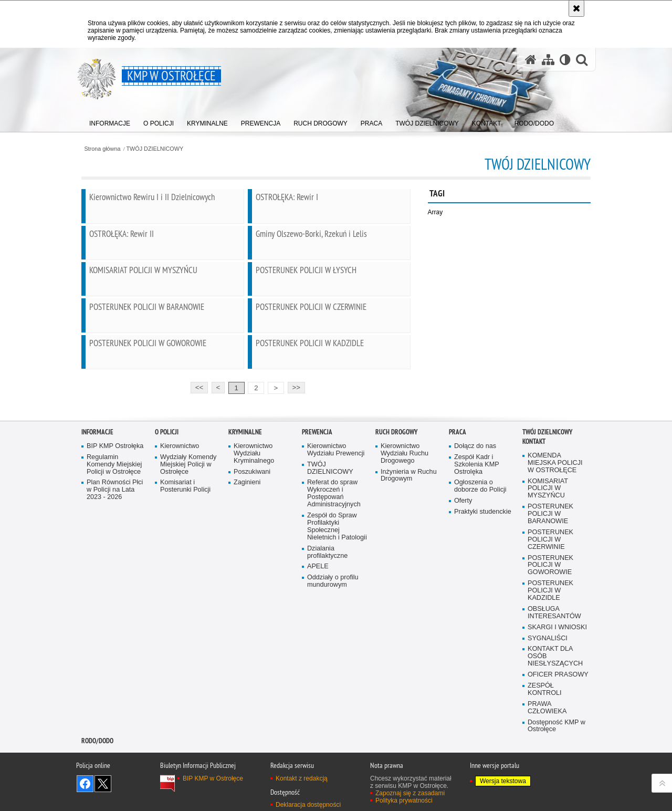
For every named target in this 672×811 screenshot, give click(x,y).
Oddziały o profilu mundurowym (333, 685)
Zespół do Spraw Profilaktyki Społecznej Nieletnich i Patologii (337, 631)
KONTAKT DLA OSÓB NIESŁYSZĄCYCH (555, 760)
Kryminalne (245, 536)
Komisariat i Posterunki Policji (185, 590)
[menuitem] (110, 121)
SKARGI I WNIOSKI (557, 731)
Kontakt (534, 545)
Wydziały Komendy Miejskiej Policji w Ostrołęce (188, 569)
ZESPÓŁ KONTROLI (545, 793)
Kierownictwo (180, 550)
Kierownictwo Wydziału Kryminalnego (254, 558)
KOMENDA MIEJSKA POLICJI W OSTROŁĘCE (555, 567)
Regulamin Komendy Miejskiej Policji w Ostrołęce (114, 569)
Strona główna (102, 149)
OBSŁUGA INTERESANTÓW (554, 717)
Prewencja (317, 536)
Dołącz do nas (475, 550)
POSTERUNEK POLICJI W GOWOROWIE (550, 669)
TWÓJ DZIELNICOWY (155, 149)
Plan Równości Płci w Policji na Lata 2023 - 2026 (115, 594)
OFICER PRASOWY (558, 779)
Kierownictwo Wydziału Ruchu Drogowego (405, 558)
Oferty (463, 605)
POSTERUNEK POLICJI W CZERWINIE (550, 644)
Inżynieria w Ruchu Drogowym (409, 579)
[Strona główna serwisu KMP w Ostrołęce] (531, 60)
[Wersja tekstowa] (565, 60)
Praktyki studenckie (483, 616)
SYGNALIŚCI (548, 742)
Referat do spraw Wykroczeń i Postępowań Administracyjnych (334, 597)
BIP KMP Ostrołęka (115, 550)
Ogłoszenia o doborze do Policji (480, 590)
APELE (318, 670)
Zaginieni (247, 586)
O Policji (167, 536)
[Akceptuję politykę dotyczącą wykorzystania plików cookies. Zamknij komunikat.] (576, 8)
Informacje (97, 536)
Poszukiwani (252, 575)
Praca (458, 536)
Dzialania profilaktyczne (327, 656)
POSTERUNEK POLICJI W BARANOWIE (550, 618)
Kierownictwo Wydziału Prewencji (336, 554)
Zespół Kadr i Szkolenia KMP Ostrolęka (477, 569)
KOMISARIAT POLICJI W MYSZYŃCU (548, 592)
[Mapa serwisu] (548, 60)
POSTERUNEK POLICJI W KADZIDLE (550, 695)
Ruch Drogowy (396, 536)
